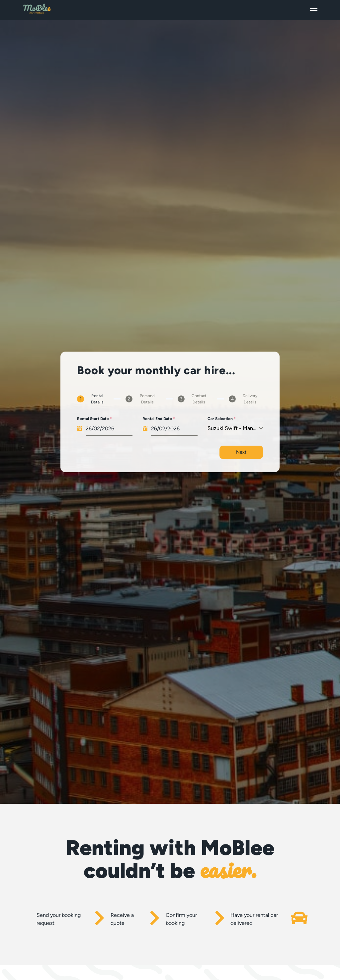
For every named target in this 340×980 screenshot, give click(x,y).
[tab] (93, 399)
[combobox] (235, 429)
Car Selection (222, 419)
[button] (314, 10)
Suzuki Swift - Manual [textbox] (233, 428)
